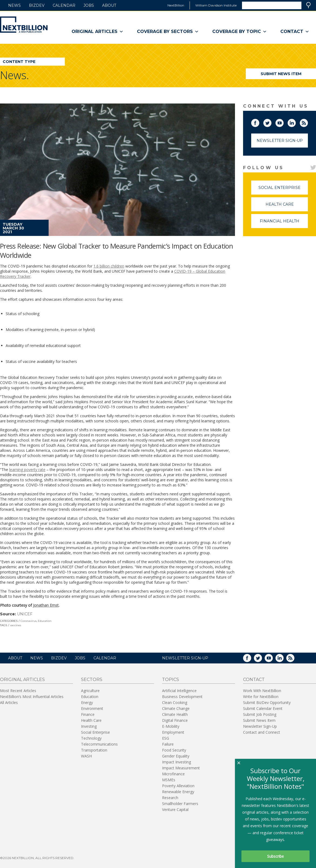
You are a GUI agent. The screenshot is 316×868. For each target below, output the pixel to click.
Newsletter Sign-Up (280, 141)
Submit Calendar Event (263, 708)
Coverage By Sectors (168, 32)
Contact (295, 32)
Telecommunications (99, 744)
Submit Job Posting (260, 714)
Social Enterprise (283, 190)
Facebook (259, 122)
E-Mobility (171, 726)
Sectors (92, 680)
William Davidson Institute (216, 5)
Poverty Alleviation (178, 786)
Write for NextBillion (261, 697)
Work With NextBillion (262, 691)
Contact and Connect (262, 732)
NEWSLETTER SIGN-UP (185, 658)
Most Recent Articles (18, 691)
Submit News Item (281, 74)
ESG (166, 738)
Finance (88, 714)
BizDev (37, 5)
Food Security (174, 750)
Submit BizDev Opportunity (267, 702)
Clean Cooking (175, 702)
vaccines (16, 625)
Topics (171, 680)
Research (170, 798)
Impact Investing (177, 762)
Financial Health (284, 223)
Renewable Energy (178, 792)
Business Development (182, 697)
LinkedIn (295, 122)
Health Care (287, 207)
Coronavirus (28, 621)
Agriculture (90, 691)
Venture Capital (175, 809)
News (14, 5)
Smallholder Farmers (180, 804)
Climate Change (176, 708)
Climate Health (175, 714)
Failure (168, 744)
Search (308, 5)
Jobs (89, 5)
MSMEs (169, 780)
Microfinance (173, 774)
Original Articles (98, 32)
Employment (173, 732)
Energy (87, 702)
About (109, 5)
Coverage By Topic (240, 32)
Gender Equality (176, 756)
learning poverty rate (27, 470)
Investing (89, 726)
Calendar (64, 5)
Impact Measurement (181, 768)
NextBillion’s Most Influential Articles (32, 697)
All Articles (9, 702)
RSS (308, 122)
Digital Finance (175, 720)
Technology (91, 738)
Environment (92, 708)
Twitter (271, 122)
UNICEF (25, 614)
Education (45, 621)
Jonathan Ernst (46, 605)
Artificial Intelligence (179, 691)
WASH (86, 756)
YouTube (283, 122)
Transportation (94, 750)
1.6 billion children (109, 266)
